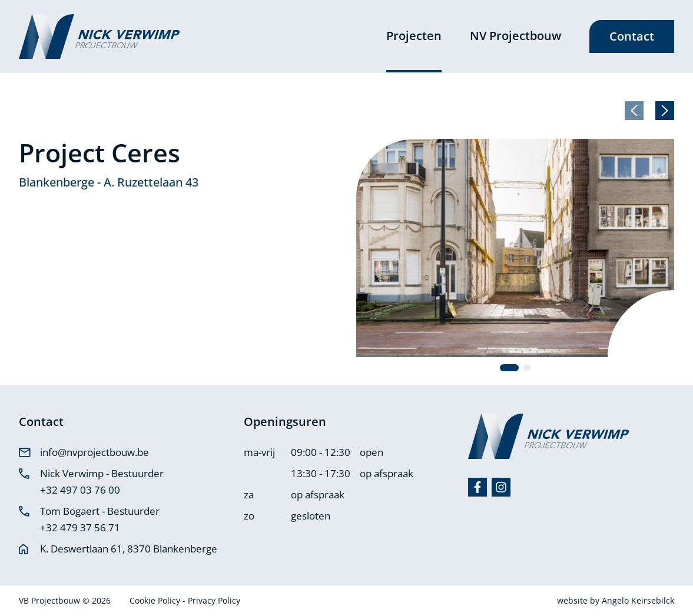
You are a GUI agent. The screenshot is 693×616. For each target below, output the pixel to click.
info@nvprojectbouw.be (94, 452)
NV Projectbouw (515, 36)
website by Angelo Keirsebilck (616, 600)
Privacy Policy (214, 600)
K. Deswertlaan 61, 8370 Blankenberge (129, 549)
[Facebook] (478, 487)
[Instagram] (501, 487)
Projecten (414, 36)
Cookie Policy (156, 600)
